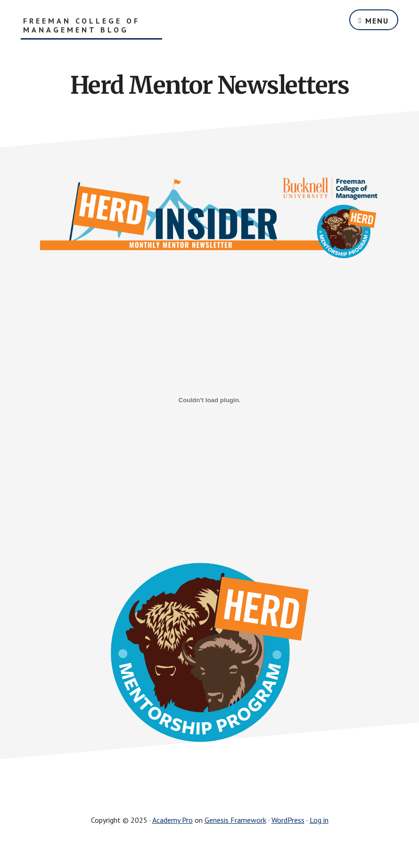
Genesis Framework (235, 820)
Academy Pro (173, 820)
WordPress (288, 820)
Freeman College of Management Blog (82, 25)
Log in (319, 820)
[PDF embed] (210, 400)
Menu (377, 21)
